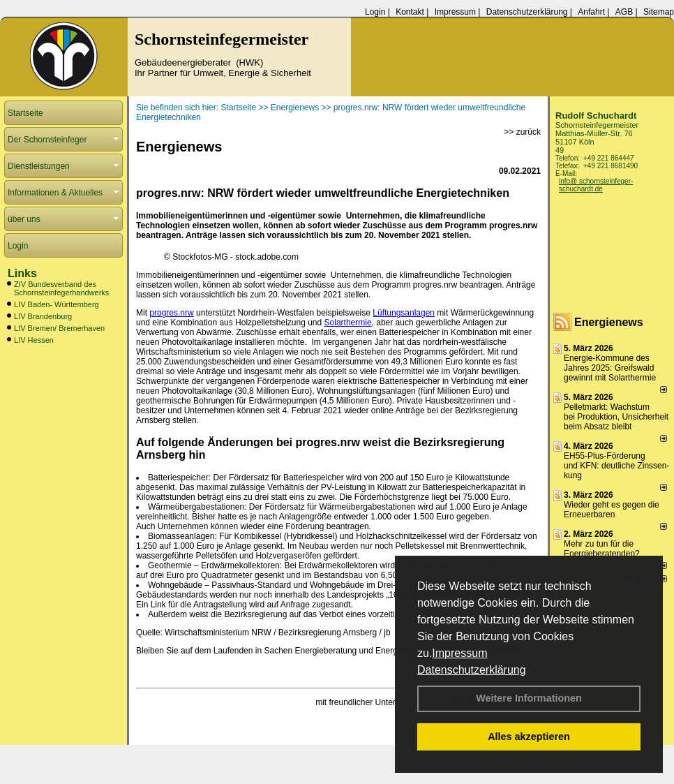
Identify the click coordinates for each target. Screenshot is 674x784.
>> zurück (522, 132)
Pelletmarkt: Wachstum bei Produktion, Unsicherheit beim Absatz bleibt (616, 417)
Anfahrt (591, 12)
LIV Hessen (34, 340)
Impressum (459, 653)
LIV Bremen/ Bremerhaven (59, 328)
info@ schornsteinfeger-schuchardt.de (596, 185)
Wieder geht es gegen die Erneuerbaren (612, 510)
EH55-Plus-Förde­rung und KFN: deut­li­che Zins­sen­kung (616, 466)
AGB (624, 12)
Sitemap (659, 12)
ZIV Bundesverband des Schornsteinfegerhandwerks (61, 288)
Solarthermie (348, 323)
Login (375, 12)
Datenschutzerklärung (472, 670)
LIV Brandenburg (43, 316)
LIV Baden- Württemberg (57, 304)
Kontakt (410, 12)
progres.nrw (171, 313)
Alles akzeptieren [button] (529, 737)
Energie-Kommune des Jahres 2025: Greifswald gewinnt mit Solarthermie (610, 368)
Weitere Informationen (529, 698)
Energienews (609, 322)
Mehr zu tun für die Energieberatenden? (602, 549)
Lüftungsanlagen (404, 313)
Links (22, 273)
